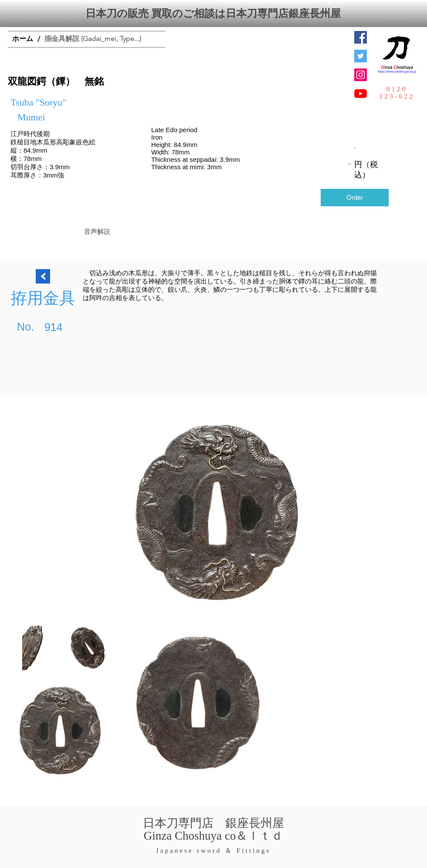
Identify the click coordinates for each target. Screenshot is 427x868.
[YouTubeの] (361, 94)
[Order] (355, 198)
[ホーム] (23, 39)
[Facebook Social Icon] (361, 37)
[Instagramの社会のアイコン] (361, 75)
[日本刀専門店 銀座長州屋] (361, 56)
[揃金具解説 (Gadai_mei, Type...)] (93, 39)
